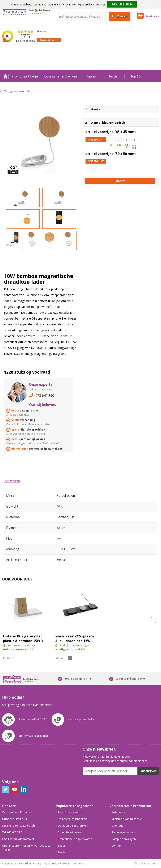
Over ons (117, 825)
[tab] (12, 481)
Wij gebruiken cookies (56, 863)
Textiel (113, 76)
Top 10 (135, 76)
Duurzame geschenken (60, 76)
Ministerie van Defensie (127, 819)
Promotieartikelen (25, 76)
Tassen (91, 76)
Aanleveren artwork (124, 832)
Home (5, 76)
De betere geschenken (72, 819)
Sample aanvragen (124, 839)
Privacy (37, 863)
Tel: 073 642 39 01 (13, 832)
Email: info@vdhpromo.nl (18, 839)
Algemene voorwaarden (16, 863)
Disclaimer (78, 863)
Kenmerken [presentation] (12, 481)
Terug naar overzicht (18, 91)
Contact (116, 846)
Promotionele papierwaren (75, 839)
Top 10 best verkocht (71, 812)
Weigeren (144, 5)
